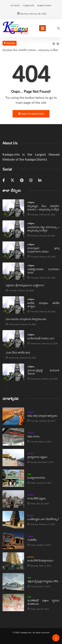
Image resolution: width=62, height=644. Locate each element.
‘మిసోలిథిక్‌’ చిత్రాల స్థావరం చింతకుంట (43, 602)
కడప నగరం (34, 436)
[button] (54, 44)
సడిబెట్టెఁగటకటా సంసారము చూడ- (43, 271)
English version (44, 5)
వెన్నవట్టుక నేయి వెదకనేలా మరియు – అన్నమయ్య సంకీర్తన (30, 50)
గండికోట (32, 540)
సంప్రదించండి (29, 5)
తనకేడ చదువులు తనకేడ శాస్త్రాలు (43, 305)
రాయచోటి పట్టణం (37, 498)
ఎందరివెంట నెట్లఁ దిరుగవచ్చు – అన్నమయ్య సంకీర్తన (43, 229)
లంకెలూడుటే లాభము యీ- (41, 338)
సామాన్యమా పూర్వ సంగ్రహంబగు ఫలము (43, 250)
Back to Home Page (31, 114)
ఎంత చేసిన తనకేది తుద (18, 352)
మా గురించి (15, 5)
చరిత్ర (29, 474)
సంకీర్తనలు (31, 202)
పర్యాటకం (31, 412)
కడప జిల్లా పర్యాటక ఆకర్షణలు (42, 416)
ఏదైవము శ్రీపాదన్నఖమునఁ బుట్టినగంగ (25, 285)
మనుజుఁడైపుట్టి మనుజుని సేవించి (43, 372)
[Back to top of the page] (56, 639)
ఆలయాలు (31, 557)
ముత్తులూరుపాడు (36, 478)
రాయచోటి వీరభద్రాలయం (40, 560)
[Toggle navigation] (42, 28)
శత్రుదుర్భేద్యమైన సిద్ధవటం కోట (43, 581)
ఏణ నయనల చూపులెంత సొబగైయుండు (26, 319)
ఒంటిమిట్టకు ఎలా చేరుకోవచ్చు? (43, 519)
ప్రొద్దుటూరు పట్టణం (37, 457)
